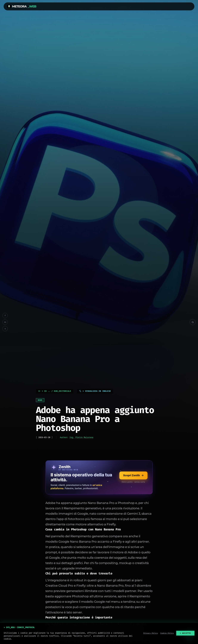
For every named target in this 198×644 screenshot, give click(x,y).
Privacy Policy (151, 633)
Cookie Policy (167, 633)
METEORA (22, 6)
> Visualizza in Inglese (95, 391)
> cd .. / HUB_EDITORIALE (55, 391)
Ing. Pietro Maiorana (81, 437)
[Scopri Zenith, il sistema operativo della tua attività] (99, 477)
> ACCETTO (185, 633)
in (5, 322)
